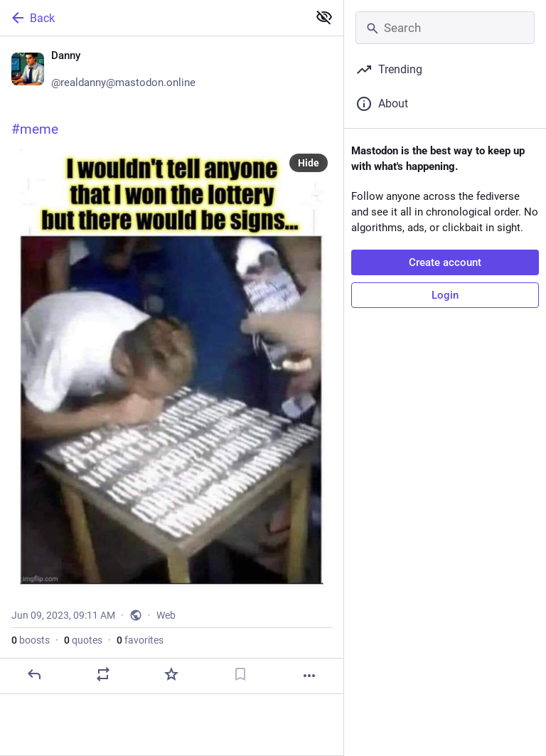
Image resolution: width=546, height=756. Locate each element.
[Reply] (34, 674)
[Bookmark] (240, 674)
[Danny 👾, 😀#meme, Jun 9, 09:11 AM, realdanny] (172, 365)
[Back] (152, 18)
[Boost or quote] (103, 674)
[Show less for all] (324, 17)
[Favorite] (171, 674)
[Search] (445, 28)
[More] (309, 676)
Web (166, 615)
